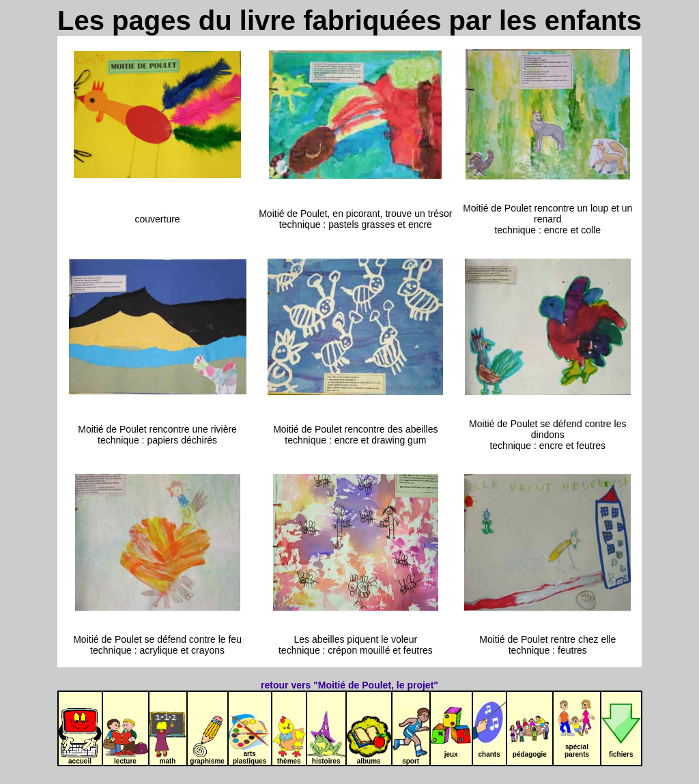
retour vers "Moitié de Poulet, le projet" (349, 685)
